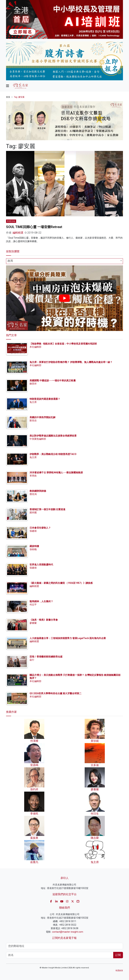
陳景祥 (33, 384)
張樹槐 (33, 549)
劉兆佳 (33, 420)
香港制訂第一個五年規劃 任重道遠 (47, 509)
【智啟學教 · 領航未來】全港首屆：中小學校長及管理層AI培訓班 (63, 344)
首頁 (8, 97)
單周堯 (33, 476)
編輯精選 (18, 233)
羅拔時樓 (34, 546)
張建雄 (33, 531)
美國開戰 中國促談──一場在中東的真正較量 (53, 380)
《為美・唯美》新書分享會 (44, 620)
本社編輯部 (35, 347)
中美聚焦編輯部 (38, 439)
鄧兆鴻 (33, 494)
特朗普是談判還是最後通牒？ (45, 399)
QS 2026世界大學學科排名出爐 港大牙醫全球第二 (56, 693)
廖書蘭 (33, 623)
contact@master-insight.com (68, 932)
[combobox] (64, 261)
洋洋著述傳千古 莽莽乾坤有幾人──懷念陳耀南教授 (56, 473)
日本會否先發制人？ (40, 528)
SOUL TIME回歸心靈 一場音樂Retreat (34, 227)
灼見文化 (11, 221)
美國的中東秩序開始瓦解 (42, 417)
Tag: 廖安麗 (19, 97)
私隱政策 (119, 971)
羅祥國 (33, 513)
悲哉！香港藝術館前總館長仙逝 (46, 657)
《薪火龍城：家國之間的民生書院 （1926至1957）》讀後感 (61, 583)
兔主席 (33, 402)
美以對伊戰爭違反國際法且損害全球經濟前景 (53, 436)
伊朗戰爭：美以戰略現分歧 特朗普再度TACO (53, 454)
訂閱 (118, 955)
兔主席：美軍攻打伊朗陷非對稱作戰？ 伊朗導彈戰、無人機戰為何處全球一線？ (71, 362)
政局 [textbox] (10, 261)
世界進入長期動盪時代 (41, 565)
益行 (32, 660)
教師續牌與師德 (38, 491)
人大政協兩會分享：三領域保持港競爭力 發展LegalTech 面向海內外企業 (68, 638)
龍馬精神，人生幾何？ (41, 601)
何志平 (33, 605)
